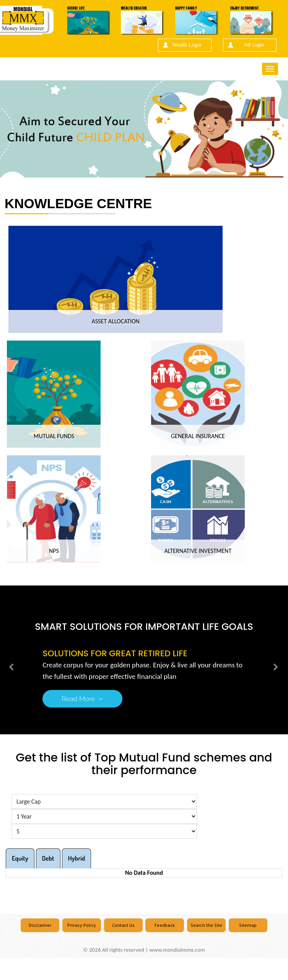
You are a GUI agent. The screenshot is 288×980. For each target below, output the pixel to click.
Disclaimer (40, 925)
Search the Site (206, 925)
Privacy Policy (82, 925)
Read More (82, 699)
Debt (48, 858)
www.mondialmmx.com (177, 950)
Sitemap (248, 925)
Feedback (165, 925)
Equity (20, 858)
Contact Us (123, 925)
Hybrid (77, 858)
